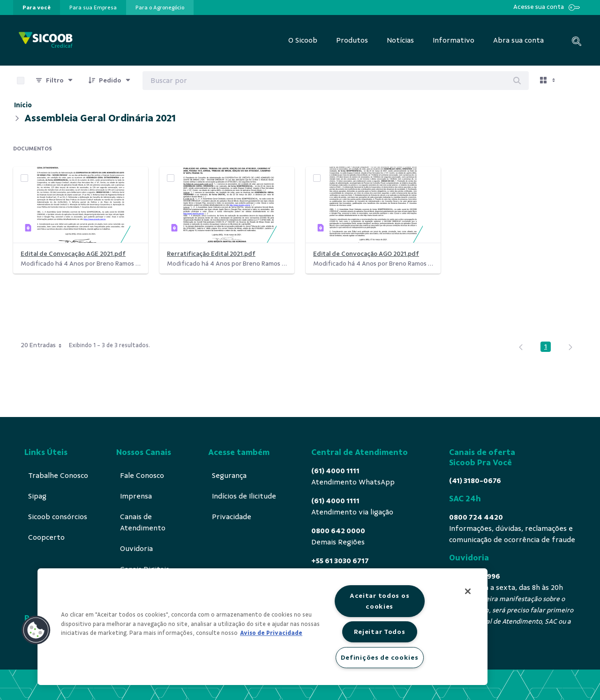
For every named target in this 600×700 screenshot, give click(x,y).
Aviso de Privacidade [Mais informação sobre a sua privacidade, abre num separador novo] (271, 633)
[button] (36, 630)
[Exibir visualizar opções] (548, 81)
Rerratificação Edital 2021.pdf (211, 254)
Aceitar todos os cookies (380, 601)
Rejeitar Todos (380, 632)
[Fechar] (468, 591)
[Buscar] (517, 81)
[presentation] (37, 7)
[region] (262, 627)
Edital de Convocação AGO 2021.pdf (366, 254)
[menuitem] (37, 7)
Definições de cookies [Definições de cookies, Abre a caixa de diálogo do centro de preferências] (380, 657)
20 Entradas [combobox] (44, 345)
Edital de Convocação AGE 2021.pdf (73, 254)
